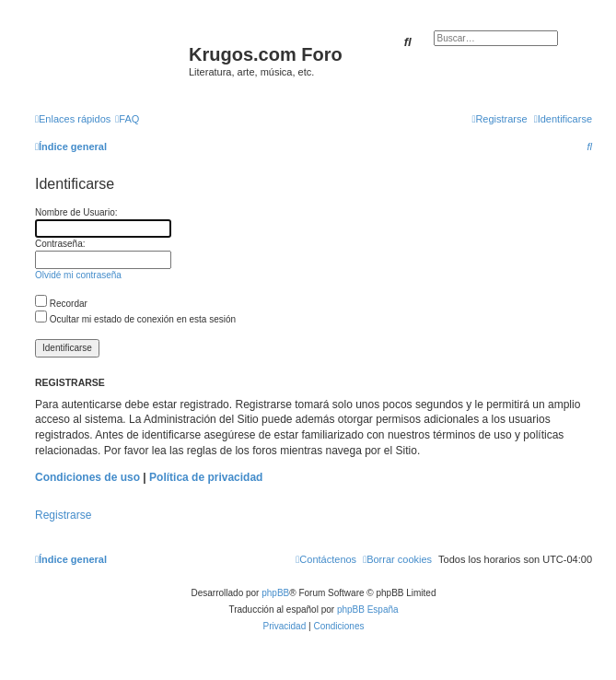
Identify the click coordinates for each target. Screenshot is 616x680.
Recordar (61, 304)
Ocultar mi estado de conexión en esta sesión (135, 319)
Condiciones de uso (87, 477)
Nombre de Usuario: (76, 212)
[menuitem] (127, 119)
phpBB (275, 593)
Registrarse (63, 515)
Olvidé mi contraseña (78, 275)
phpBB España (368, 610)
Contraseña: (60, 244)
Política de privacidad (206, 477)
